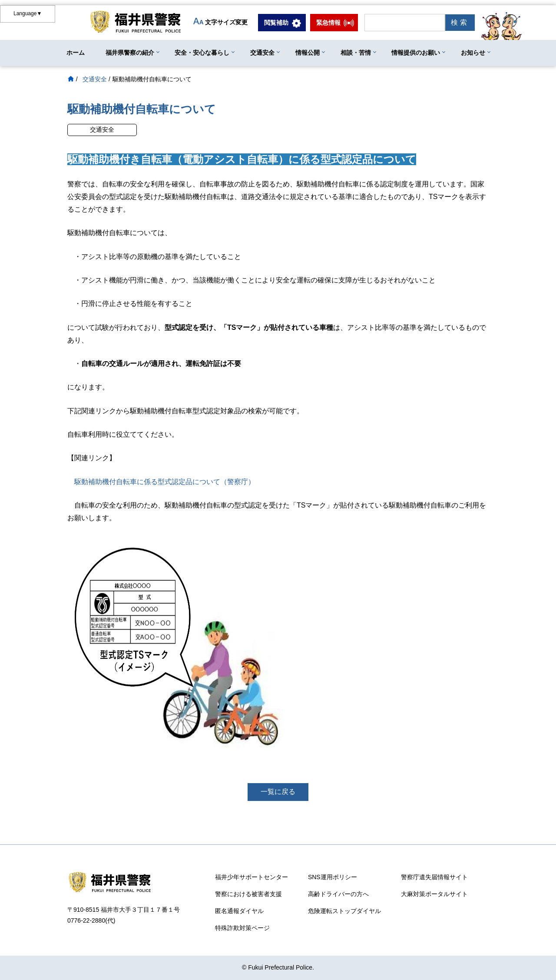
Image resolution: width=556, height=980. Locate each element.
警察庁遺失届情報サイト (434, 877)
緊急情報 (328, 23)
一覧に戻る (278, 792)
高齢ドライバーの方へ (338, 894)
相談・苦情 (356, 53)
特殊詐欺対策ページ (242, 928)
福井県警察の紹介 (130, 53)
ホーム (76, 53)
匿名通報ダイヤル (239, 911)
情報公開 (308, 53)
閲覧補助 (276, 23)
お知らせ (473, 53)
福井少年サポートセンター (252, 877)
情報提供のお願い (416, 53)
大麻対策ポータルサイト (434, 894)
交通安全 (262, 53)
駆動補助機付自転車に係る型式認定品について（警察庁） (165, 482)
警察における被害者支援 (248, 894)
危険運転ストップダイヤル (344, 911)
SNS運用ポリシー (333, 877)
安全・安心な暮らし (202, 53)
